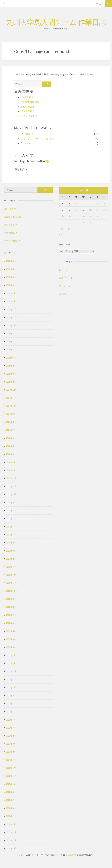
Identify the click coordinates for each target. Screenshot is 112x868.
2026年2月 (11, 293)
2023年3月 (11, 551)
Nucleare (72, 855)
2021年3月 (11, 744)
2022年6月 (11, 623)
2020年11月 (11, 776)
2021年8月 (11, 704)
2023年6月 (11, 527)
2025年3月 (11, 374)
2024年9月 (11, 414)
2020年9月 (11, 792)
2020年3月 (11, 808)
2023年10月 (12, 494)
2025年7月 (11, 342)
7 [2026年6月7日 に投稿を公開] (104, 203)
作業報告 (29, 134)
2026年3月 (11, 285)
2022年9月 (11, 599)
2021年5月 (11, 728)
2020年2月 (11, 816)
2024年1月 (11, 470)
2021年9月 (11, 696)
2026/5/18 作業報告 (30, 102)
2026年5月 (11, 269)
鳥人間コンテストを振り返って (41, 139)
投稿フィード (66, 278)
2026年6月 (11, 261)
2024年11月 (11, 398)
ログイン (64, 270)
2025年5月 (11, 358)
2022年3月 (11, 647)
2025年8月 (11, 334)
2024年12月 (12, 390)
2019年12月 (12, 832)
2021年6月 (11, 720)
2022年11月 (11, 583)
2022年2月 (11, 655)
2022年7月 (11, 615)
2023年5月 (11, 535)
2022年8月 (11, 607)
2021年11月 (11, 679)
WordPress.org (65, 294)
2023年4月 (11, 543)
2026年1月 (11, 301)
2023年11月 (11, 486)
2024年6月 (11, 438)
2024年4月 (11, 454)
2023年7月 (11, 518)
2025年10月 (12, 325)
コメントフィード (68, 286)
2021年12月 (12, 671)
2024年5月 (11, 446)
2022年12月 (12, 575)
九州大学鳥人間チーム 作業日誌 (56, 22)
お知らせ (29, 143)
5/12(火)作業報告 (29, 116)
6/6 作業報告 (27, 97)
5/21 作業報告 (28, 107)
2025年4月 (11, 366)
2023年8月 (11, 510)
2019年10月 (12, 848)
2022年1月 (11, 663)
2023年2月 (11, 559)
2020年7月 (11, 800)
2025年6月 (11, 350)
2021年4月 (11, 736)
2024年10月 (12, 406)
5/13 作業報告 (28, 111)
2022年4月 (11, 639)
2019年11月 (11, 840)
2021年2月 (11, 752)
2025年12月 (12, 309)
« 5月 (61, 234)
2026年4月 (11, 277)
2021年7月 (11, 712)
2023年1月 (11, 567)
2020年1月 (11, 824)
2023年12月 (12, 478)
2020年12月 (12, 768)
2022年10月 (12, 591)
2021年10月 (12, 687)
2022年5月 (11, 631)
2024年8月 (11, 422)
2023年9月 (11, 502)
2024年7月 (11, 430)
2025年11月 (11, 317)
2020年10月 (12, 784)
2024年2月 (11, 462)
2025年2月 (11, 382)
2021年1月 (11, 760)
